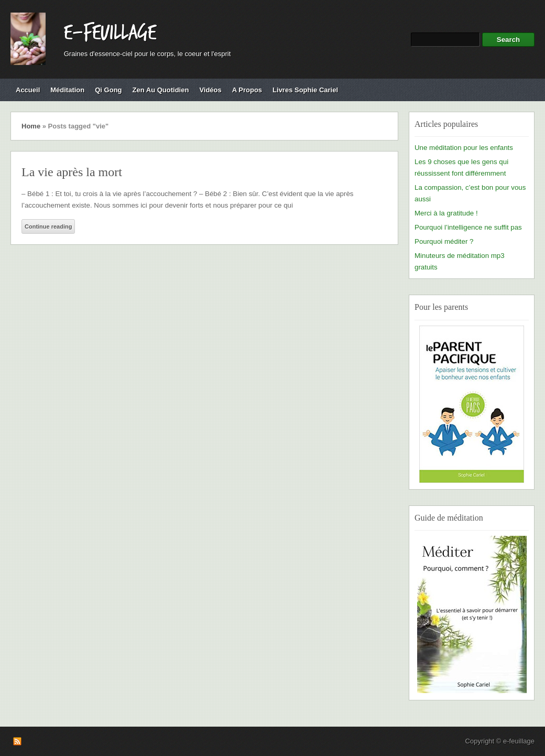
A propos (247, 90)
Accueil (28, 90)
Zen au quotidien (161, 90)
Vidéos (210, 90)
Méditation (67, 90)
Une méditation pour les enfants (464, 148)
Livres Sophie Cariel (305, 90)
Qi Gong (108, 90)
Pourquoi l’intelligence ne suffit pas (468, 227)
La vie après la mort (72, 172)
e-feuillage (110, 33)
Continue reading (48, 226)
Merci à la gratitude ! (446, 213)
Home (31, 126)
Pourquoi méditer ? (444, 241)
